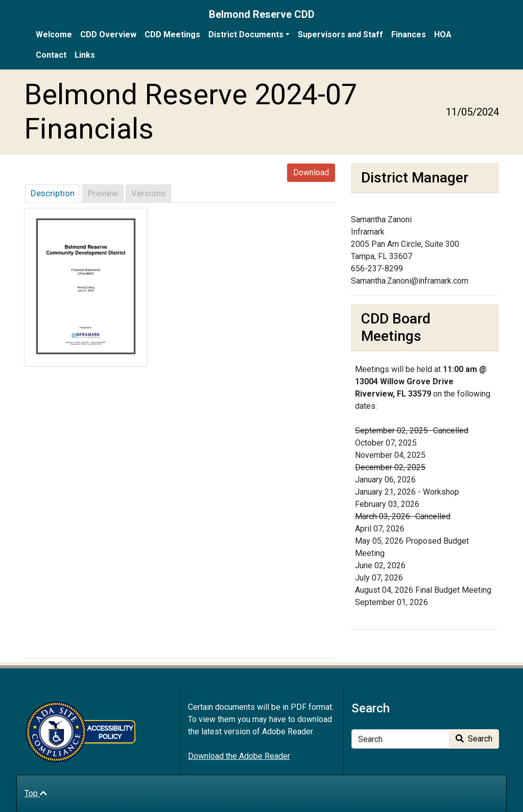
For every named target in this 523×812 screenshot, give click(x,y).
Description (53, 193)
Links (85, 55)
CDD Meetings (172, 34)
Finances (409, 34)
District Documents (246, 34)
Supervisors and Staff (340, 34)
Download (311, 172)
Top (36, 793)
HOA (443, 34)
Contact (51, 55)
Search (474, 739)
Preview (103, 193)
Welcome (54, 34)
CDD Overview (108, 34)
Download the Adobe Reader (239, 756)
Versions (148, 193)
